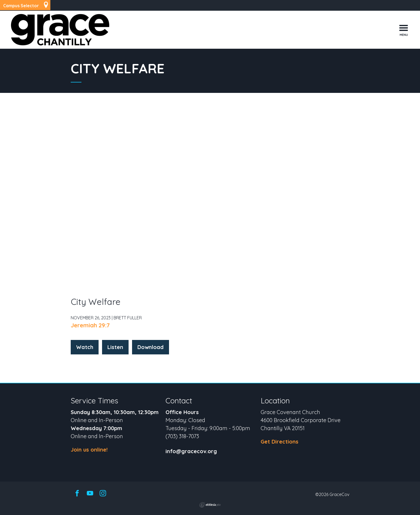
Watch (85, 347)
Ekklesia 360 (210, 505)
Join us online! (89, 450)
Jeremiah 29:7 (90, 325)
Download (151, 347)
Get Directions (280, 442)
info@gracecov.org (191, 451)
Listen (115, 347)
